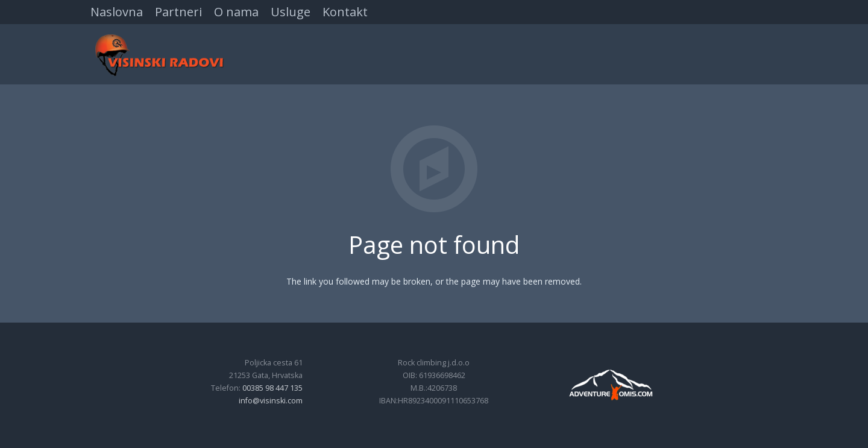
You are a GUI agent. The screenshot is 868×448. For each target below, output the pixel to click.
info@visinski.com (271, 401)
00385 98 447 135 (272, 388)
